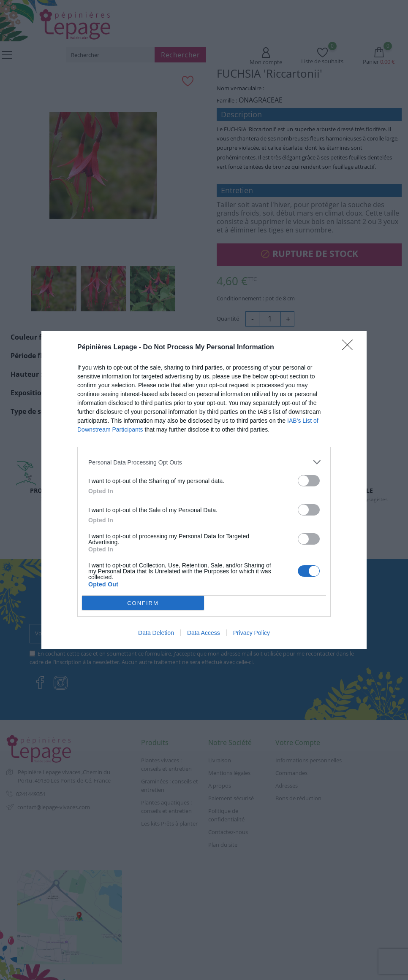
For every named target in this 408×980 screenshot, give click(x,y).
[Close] (350, 348)
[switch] (309, 481)
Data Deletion (156, 633)
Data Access (204, 633)
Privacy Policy (252, 633)
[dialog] (204, 490)
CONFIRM (143, 603)
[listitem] (204, 462)
